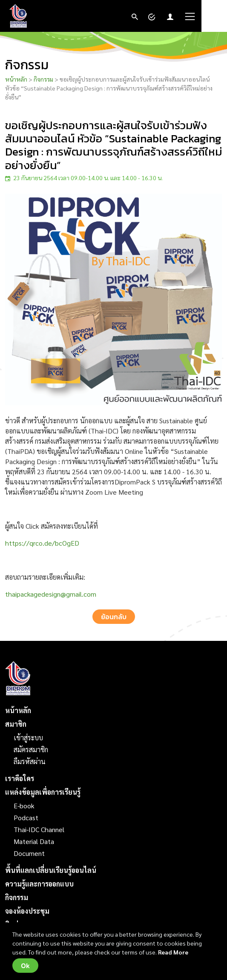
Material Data (34, 841)
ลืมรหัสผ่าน (30, 761)
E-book (24, 806)
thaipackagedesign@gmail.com (51, 594)
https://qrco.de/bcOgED (42, 543)
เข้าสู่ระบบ (28, 738)
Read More (173, 952)
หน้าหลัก (16, 79)
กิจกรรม (43, 79)
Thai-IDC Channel (39, 829)
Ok (25, 966)
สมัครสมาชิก (31, 749)
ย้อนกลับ (114, 617)
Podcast (26, 817)
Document (29, 853)
